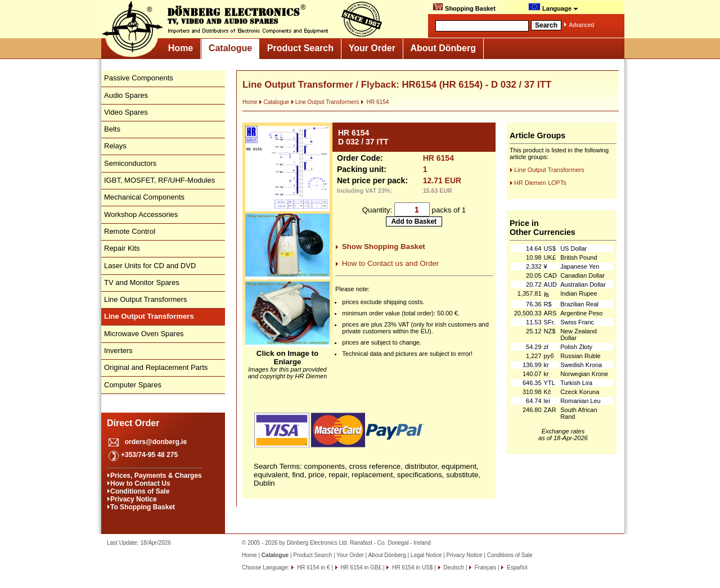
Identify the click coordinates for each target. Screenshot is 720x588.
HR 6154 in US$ (411, 567)
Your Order (372, 48)
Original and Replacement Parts (156, 367)
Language (553, 7)
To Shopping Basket (143, 507)
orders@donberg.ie (156, 442)
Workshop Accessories (141, 214)
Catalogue (230, 48)
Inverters (118, 350)
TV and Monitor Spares (142, 282)
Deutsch (453, 567)
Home (181, 48)
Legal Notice (426, 555)
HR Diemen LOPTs (540, 183)
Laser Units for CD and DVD (150, 266)
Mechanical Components (144, 197)
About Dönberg (443, 48)
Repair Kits (122, 248)
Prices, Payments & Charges (156, 476)
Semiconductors (130, 163)
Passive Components (139, 78)
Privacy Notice (134, 499)
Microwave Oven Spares (144, 334)
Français (485, 567)
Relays (115, 146)
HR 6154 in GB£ (361, 567)
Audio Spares (126, 95)
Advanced (582, 25)
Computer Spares (133, 385)
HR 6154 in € (312, 567)
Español (516, 567)
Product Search (300, 48)
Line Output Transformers (145, 299)
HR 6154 (375, 102)
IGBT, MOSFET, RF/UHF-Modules (159, 180)
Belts (112, 129)
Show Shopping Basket (384, 246)
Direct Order (133, 423)
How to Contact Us (140, 483)
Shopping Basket (464, 7)
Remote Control (130, 231)
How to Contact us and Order (391, 263)
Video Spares (126, 112)
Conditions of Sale (140, 491)
